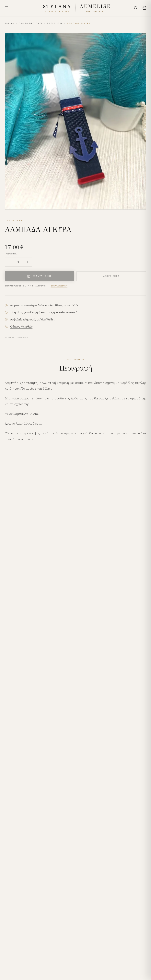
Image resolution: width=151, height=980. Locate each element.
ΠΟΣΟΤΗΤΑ (11, 254)
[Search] (136, 8)
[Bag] (144, 8)
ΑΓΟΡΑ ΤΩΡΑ (111, 276)
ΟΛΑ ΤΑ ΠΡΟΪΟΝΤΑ (31, 23)
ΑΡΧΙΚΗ (10, 23)
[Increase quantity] (27, 262)
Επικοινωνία (59, 286)
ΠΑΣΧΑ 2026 (55, 23)
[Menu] (7, 8)
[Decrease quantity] (9, 262)
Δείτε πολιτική (68, 312)
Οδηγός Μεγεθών (21, 326)
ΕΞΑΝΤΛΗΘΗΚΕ (39, 276)
